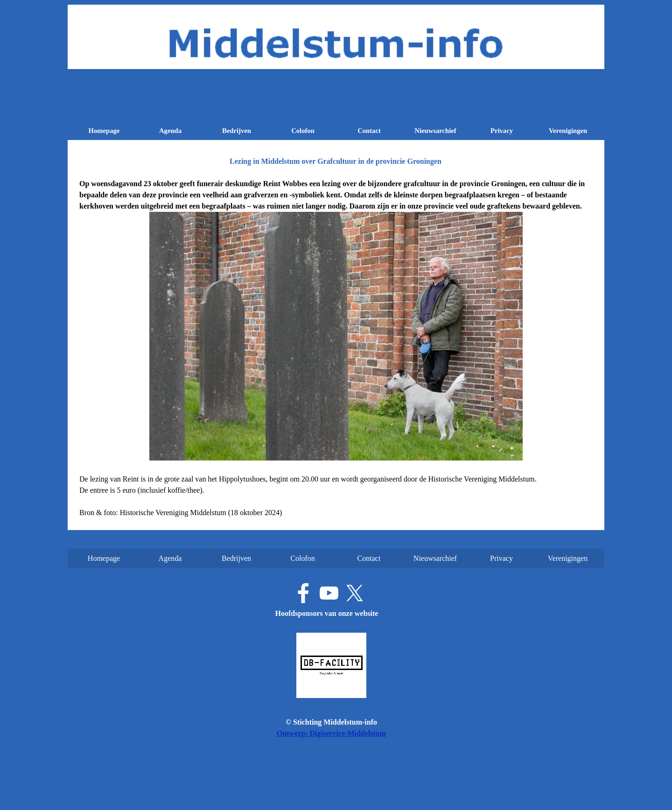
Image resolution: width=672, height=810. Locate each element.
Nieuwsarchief (435, 131)
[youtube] (329, 593)
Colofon (303, 131)
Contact (369, 131)
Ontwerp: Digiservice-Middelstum (331, 733)
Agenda (170, 131)
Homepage (104, 131)
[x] (355, 593)
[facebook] (303, 593)
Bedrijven (237, 131)
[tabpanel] (336, 348)
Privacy (502, 131)
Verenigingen (568, 131)
